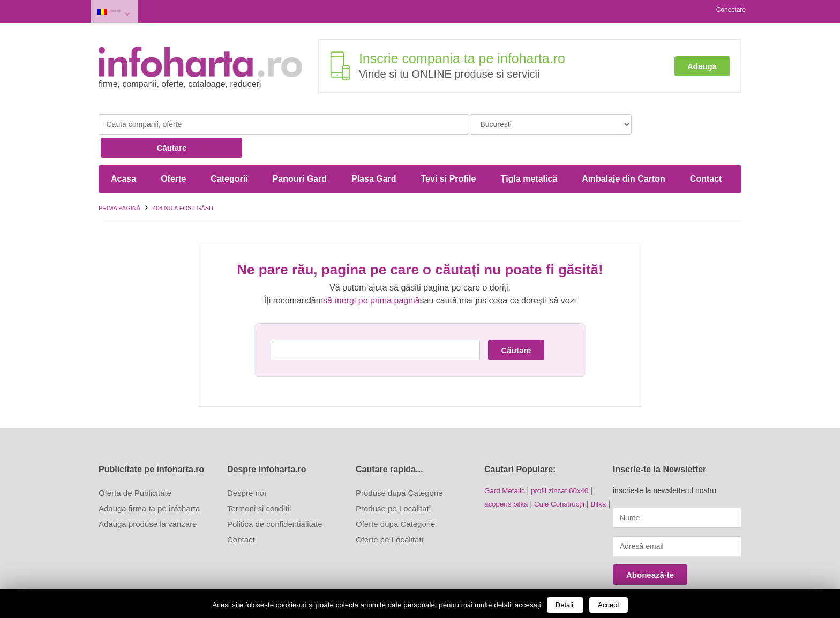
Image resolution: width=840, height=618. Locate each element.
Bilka (603, 475)
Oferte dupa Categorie (395, 496)
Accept (609, 605)
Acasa (123, 151)
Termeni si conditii (259, 481)
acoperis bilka (507, 475)
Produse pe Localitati (393, 481)
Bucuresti (129, 10)
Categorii (229, 151)
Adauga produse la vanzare (148, 496)
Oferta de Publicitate (135, 465)
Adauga (702, 63)
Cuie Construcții (563, 475)
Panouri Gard (300, 151)
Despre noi (247, 465)
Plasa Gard (374, 151)
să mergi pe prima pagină (372, 273)
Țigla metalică (529, 151)
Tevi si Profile (449, 151)
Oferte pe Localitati (389, 512)
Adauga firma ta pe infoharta (149, 481)
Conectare (731, 10)
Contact (706, 151)
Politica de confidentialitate (275, 496)
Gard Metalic (505, 463)
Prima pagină (119, 180)
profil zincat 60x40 (563, 463)
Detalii (565, 605)
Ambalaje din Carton (624, 151)
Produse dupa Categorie (399, 465)
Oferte (173, 151)
